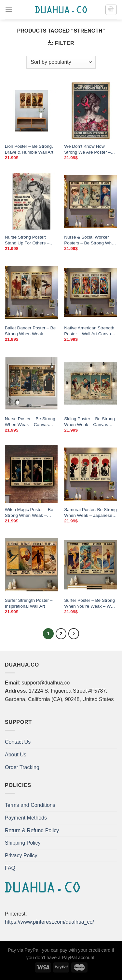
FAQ (10, 868)
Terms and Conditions (30, 805)
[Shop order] (61, 62)
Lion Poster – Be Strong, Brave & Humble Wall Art (29, 149)
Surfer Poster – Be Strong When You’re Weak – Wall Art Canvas (89, 603)
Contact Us (18, 742)
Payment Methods (26, 818)
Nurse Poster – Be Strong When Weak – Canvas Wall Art (30, 422)
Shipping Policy (23, 843)
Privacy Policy (21, 856)
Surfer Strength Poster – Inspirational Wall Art (29, 603)
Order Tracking (22, 767)
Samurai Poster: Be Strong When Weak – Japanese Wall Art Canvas (90, 513)
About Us (16, 755)
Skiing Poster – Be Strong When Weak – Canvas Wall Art (89, 422)
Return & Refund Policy (32, 830)
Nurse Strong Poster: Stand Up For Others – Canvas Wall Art (27, 240)
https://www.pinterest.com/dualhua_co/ (49, 922)
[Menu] (9, 10)
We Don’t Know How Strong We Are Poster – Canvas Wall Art (87, 149)
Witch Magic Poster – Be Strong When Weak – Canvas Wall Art (29, 513)
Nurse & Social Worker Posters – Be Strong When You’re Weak (90, 240)
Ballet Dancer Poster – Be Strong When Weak (30, 331)
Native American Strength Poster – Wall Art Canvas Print (89, 331)
